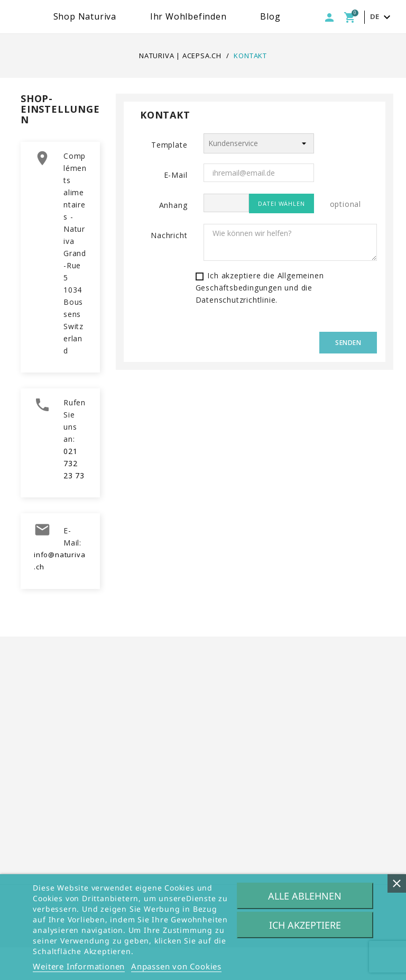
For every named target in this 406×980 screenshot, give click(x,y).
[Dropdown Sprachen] (382, 51)
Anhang (173, 238)
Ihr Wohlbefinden (257, 16)
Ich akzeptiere (305, 925)
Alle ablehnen (305, 896)
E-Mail (176, 208)
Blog (339, 16)
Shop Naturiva (153, 16)
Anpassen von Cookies (176, 966)
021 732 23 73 (74, 497)
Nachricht (169, 268)
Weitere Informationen (79, 966)
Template (169, 178)
